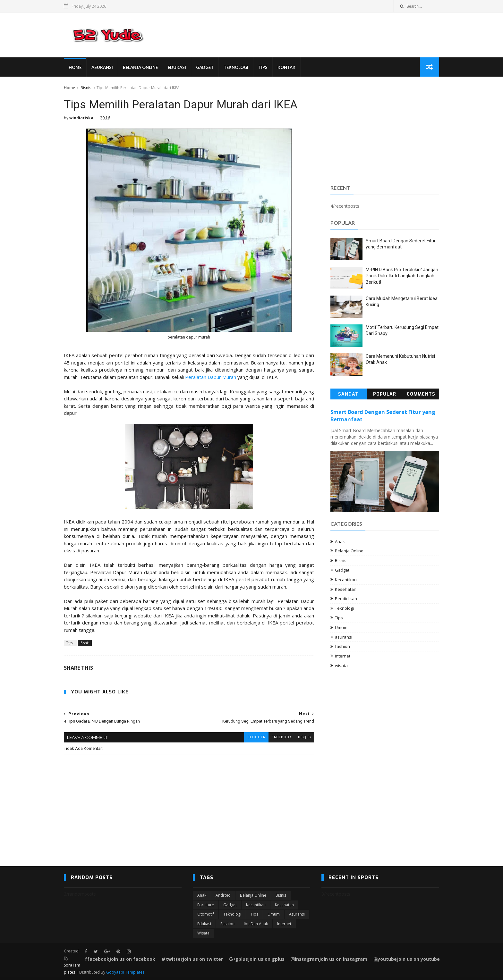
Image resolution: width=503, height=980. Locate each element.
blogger (256, 737)
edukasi (204, 924)
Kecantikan (346, 580)
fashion (342, 646)
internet (343, 656)
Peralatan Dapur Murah (211, 377)
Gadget (205, 67)
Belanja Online (140, 67)
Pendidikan (346, 599)
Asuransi (102, 67)
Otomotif (206, 914)
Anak (340, 541)
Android (223, 895)
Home (75, 67)
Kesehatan (346, 589)
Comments (421, 394)
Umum (341, 627)
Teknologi (236, 67)
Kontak (286, 67)
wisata (341, 666)
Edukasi (177, 67)
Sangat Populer (349, 395)
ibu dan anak (256, 924)
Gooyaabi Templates (125, 972)
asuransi (344, 637)
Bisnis (86, 88)
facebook (282, 737)
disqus (304, 737)
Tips (263, 67)
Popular (385, 394)
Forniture (206, 905)
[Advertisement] (385, 130)
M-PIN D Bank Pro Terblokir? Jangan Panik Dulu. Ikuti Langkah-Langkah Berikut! (402, 276)
